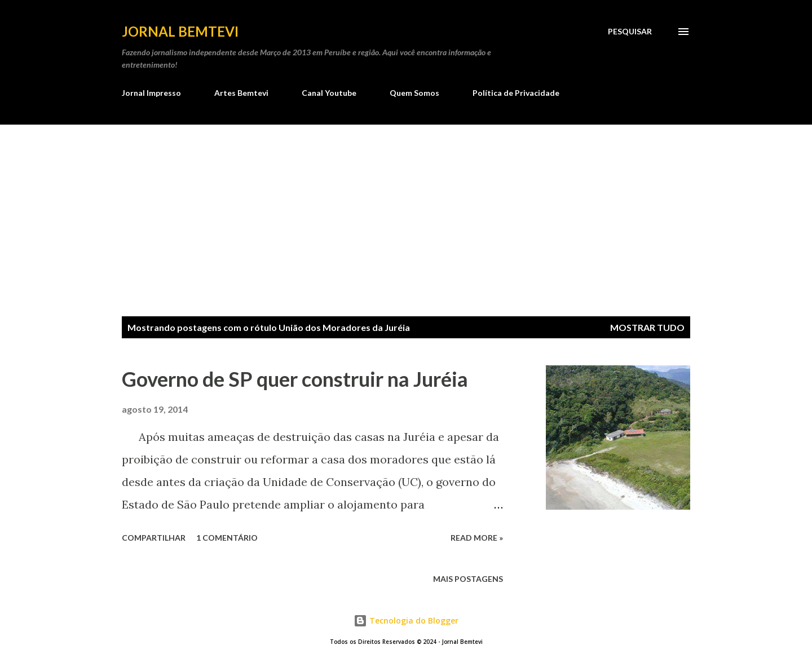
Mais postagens (468, 579)
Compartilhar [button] (154, 538)
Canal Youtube (329, 93)
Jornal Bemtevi (180, 31)
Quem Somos (414, 93)
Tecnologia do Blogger (406, 620)
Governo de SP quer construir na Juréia (295, 379)
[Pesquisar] (630, 32)
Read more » (477, 538)
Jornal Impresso (151, 93)
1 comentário (227, 538)
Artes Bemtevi (241, 93)
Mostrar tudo (647, 327)
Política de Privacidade (516, 93)
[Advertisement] (406, 209)
